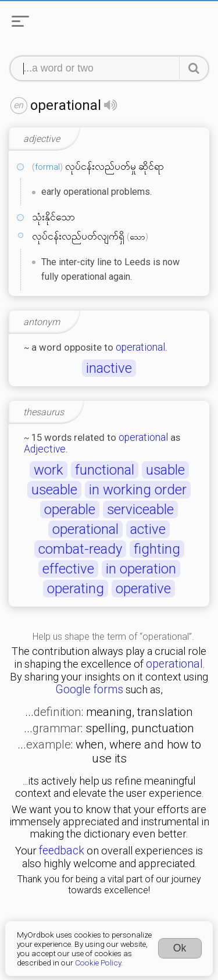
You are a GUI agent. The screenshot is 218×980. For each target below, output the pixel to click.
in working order (138, 490)
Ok (180, 948)
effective (68, 569)
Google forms (89, 689)
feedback (62, 851)
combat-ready (80, 549)
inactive (109, 368)
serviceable (140, 509)
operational (140, 347)
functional (105, 470)
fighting (157, 549)
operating (76, 589)
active (148, 529)
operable (70, 509)
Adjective (45, 449)
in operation (141, 569)
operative (143, 589)
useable (54, 490)
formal (47, 167)
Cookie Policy (98, 963)
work (49, 470)
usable (165, 470)
